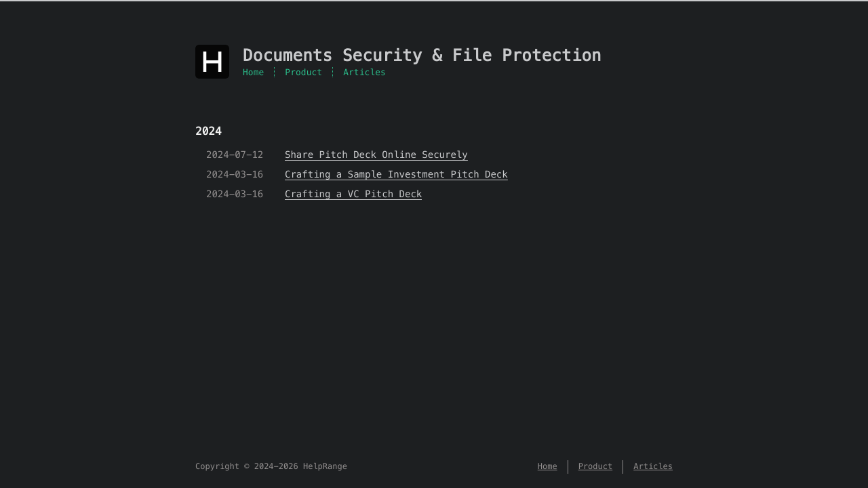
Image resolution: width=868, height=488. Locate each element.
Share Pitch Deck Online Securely (376, 155)
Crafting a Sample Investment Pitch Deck (396, 174)
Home (253, 72)
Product (303, 72)
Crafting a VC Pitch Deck (353, 194)
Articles (364, 72)
